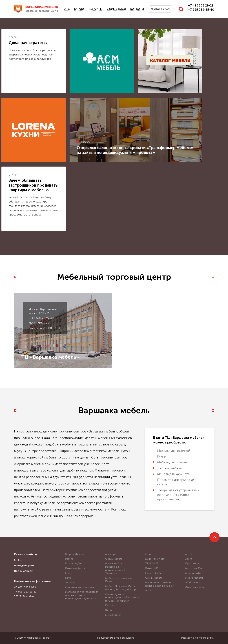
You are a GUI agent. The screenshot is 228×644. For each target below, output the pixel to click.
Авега (189, 559)
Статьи (14, 37)
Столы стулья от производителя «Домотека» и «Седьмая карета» (122, 597)
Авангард (111, 554)
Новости (87, 142)
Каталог (80, 9)
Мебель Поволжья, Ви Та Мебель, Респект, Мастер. (121, 588)
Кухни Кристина (155, 559)
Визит (109, 610)
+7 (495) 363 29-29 (25, 587)
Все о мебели (24, 571)
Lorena (69, 573)
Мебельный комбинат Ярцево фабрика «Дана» (160, 584)
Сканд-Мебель (154, 578)
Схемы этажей (116, 9)
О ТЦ (67, 9)
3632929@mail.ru (40, 323)
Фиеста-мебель (195, 587)
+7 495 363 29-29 (201, 5)
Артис (149, 590)
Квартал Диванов (75, 554)
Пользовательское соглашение (116, 638)
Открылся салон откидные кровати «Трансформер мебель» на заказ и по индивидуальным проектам (135, 150)
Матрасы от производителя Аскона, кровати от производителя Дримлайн (82, 595)
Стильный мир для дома (79, 587)
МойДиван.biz (193, 573)
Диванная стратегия (28, 43)
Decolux (110, 605)
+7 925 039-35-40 (201, 10)
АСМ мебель (193, 582)
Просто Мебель (155, 573)
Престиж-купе (194, 564)
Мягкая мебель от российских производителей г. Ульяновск (116, 568)
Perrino (69, 559)
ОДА (148, 554)
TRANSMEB (152, 564)
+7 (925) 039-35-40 (41, 318)
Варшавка (41, 9)
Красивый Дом (74, 564)
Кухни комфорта (75, 568)
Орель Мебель (114, 559)
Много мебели (194, 578)
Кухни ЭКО (152, 568)
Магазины (96, 9)
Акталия (70, 582)
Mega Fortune (113, 615)
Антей (189, 554)
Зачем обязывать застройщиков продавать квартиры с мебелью (33, 185)
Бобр (68, 578)
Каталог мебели (26, 554)
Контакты (137, 9)
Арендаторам (160, 9)
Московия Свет (195, 568)
